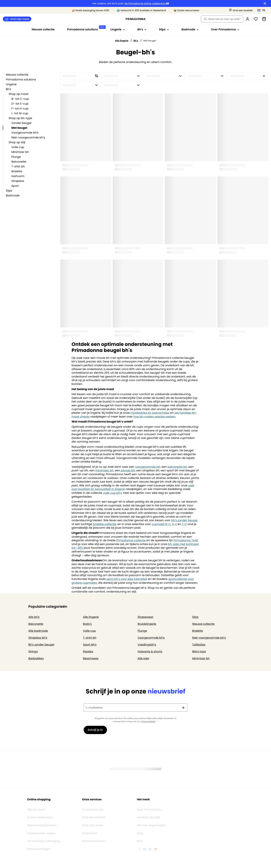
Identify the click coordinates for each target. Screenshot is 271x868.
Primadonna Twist (186, 540)
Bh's (136, 41)
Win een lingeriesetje (151, 814)
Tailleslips (199, 645)
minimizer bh (104, 470)
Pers (140, 830)
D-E (174, 524)
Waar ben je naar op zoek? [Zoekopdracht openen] (222, 19)
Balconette (19, 162)
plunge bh (128, 470)
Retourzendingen (39, 838)
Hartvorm (18, 176)
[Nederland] (263, 10)
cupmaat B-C (161, 524)
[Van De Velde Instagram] (139, 839)
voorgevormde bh (148, 467)
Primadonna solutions (21, 79)
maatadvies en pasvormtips (150, 413)
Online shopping (39, 789)
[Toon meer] (157, 722)
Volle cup (18, 147)
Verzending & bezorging (44, 830)
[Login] (247, 19)
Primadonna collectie (131, 540)
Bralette (17, 171)
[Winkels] (241, 10)
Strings (33, 651)
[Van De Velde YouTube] (156, 839)
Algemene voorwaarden (20, 864)
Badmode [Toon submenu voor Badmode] (190, 29)
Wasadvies (90, 822)
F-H (184, 524)
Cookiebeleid (67, 864)
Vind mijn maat (17, 19)
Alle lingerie (122, 41)
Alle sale (143, 658)
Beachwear (91, 658)
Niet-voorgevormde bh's (28, 137)
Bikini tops (199, 651)
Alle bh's (34, 617)
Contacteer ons (93, 799)
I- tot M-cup (20, 113)
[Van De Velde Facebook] (144, 839)
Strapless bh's (38, 638)
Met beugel (19, 128)
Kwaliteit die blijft (148, 807)
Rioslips (88, 651)
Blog (140, 822)
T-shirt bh (18, 166)
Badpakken (36, 658)
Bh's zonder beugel (41, 645)
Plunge (16, 157)
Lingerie (11, 84)
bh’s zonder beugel (184, 520)
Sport (15, 186)
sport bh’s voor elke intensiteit (127, 579)
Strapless (18, 181)
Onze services (92, 789)
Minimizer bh (20, 152)
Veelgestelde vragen (41, 822)
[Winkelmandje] (264, 19)
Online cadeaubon (40, 807)
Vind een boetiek (94, 807)
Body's (87, 624)
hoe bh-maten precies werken (154, 417)
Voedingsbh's (147, 645)
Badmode (13, 195)
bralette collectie (104, 524)
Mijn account (36, 799)
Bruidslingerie (147, 624)
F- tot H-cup (20, 108)
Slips (9, 191)
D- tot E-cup (20, 104)
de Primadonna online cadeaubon (145, 4)
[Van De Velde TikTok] (150, 839)
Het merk (143, 789)
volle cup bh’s (113, 493)
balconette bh (177, 467)
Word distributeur (94, 830)
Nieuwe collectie (43, 29)
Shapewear (145, 617)
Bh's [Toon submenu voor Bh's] (142, 29)
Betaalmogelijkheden (42, 814)
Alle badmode (38, 631)
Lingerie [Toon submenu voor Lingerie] (118, 29)
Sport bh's (90, 645)
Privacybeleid (148, 722)
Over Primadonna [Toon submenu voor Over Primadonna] (225, 29)
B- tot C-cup (20, 99)
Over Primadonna (149, 799)
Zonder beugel (21, 123)
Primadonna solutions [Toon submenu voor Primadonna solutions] (86, 28)
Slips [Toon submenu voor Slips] (164, 29)
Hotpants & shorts (150, 651)
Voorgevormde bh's (25, 133)
